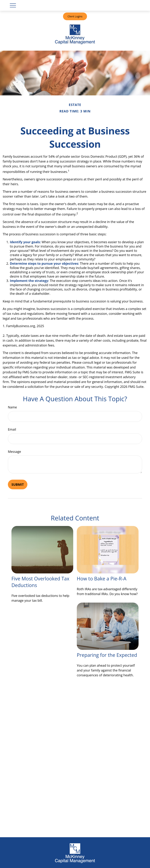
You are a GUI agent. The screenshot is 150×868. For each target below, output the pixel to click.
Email (12, 429)
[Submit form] (18, 484)
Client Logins (75, 16)
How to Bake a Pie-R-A (102, 579)
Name (12, 407)
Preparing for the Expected (107, 655)
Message (14, 452)
